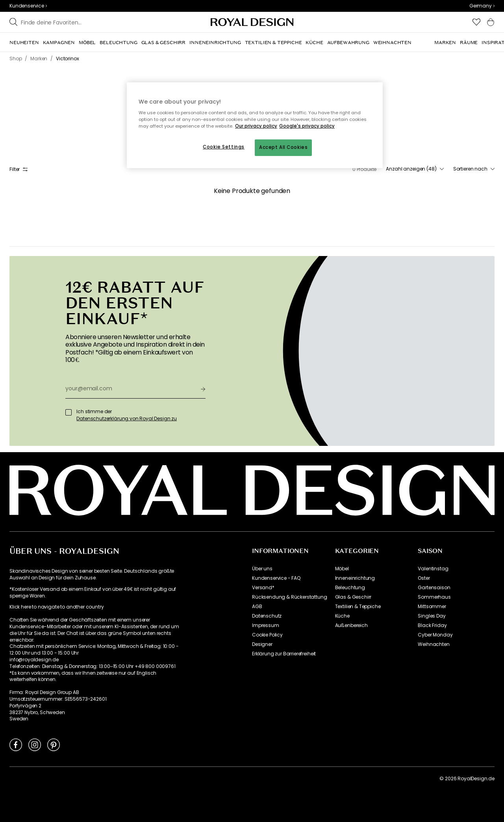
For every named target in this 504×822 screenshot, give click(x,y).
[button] (482, 6)
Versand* (263, 588)
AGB (257, 607)
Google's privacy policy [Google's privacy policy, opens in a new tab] (307, 126)
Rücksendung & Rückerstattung (290, 597)
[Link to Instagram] (35, 744)
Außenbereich (351, 625)
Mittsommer (432, 607)
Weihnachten (434, 644)
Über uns (262, 569)
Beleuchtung (350, 588)
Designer (262, 644)
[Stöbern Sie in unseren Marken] (83, 22)
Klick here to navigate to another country (57, 607)
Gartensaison (434, 588)
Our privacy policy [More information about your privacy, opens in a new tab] (256, 126)
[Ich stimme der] (69, 412)
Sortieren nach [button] (474, 169)
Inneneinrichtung (355, 578)
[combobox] (482, 6)
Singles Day (432, 616)
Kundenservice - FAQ (276, 578)
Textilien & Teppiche (358, 607)
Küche (342, 616)
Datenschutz (267, 616)
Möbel (342, 569)
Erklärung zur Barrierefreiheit (284, 654)
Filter (19, 169)
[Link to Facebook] (16, 744)
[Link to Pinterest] (54, 744)
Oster (424, 578)
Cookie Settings (224, 147)
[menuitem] (24, 43)
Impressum (266, 625)
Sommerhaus (434, 597)
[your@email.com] (130, 389)
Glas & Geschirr (353, 597)
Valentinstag (433, 569)
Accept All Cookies (283, 147)
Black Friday (432, 625)
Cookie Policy (267, 635)
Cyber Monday (435, 635)
